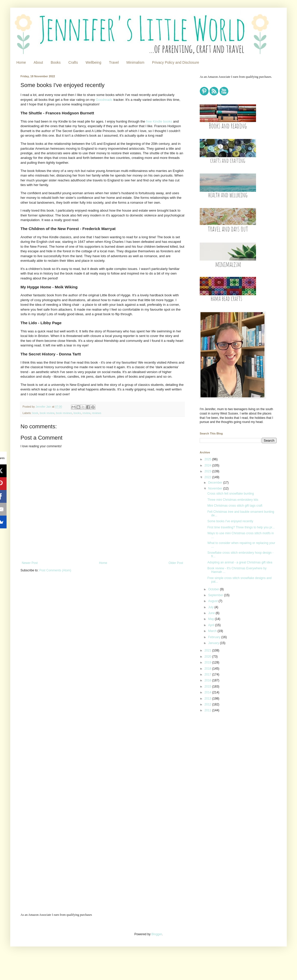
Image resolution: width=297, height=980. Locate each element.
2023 (208, 471)
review (86, 413)
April (212, 625)
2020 (208, 657)
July (211, 607)
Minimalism (135, 62)
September (216, 595)
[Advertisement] (232, 753)
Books (56, 62)
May (211, 619)
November (216, 488)
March (213, 631)
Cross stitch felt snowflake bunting (231, 494)
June (212, 613)
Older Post (176, 563)
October (214, 589)
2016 (208, 680)
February (215, 637)
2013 (208, 699)
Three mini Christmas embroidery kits (233, 500)
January (214, 643)
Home (21, 62)
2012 (208, 704)
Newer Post (30, 563)
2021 (208, 650)
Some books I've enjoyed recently (230, 521)
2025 (208, 459)
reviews (97, 413)
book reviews (64, 413)
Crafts (73, 62)
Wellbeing (93, 62)
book (35, 413)
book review (47, 413)
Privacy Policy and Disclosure (176, 62)
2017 (208, 674)
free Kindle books (159, 121)
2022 (208, 477)
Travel (114, 62)
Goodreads (105, 100)
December (216, 483)
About (38, 62)
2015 (208, 687)
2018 (208, 669)
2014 (208, 692)
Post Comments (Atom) (55, 570)
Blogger (157, 934)
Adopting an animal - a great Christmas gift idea (240, 562)
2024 (208, 465)
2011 (208, 710)
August (213, 601)
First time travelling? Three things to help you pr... (241, 527)
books (77, 413)
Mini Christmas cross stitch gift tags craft (235, 506)
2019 (208, 662)
